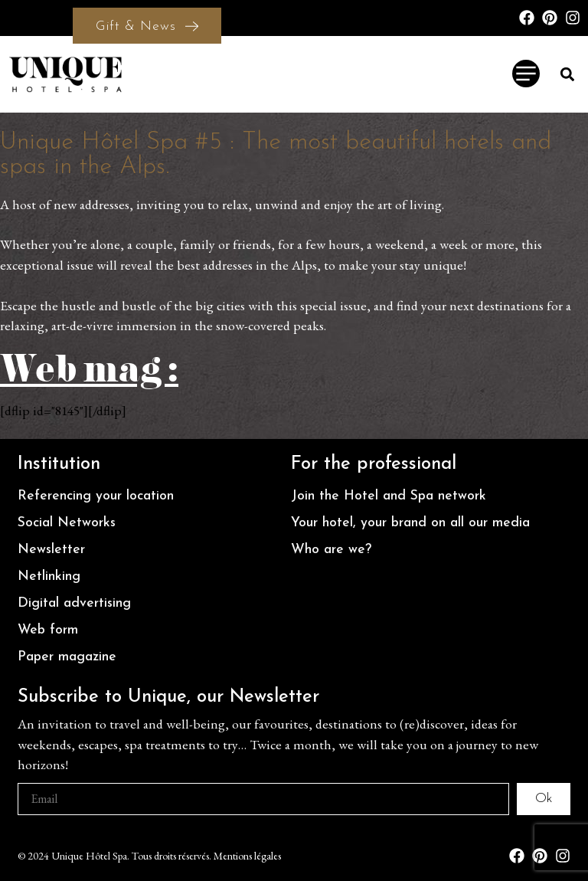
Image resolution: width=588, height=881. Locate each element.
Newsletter (51, 550)
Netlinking (49, 576)
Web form (48, 630)
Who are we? (331, 550)
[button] (568, 74)
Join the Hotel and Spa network (389, 496)
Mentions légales (247, 856)
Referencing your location (96, 496)
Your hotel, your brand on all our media (410, 523)
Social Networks (67, 523)
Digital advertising (74, 603)
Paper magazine (67, 657)
